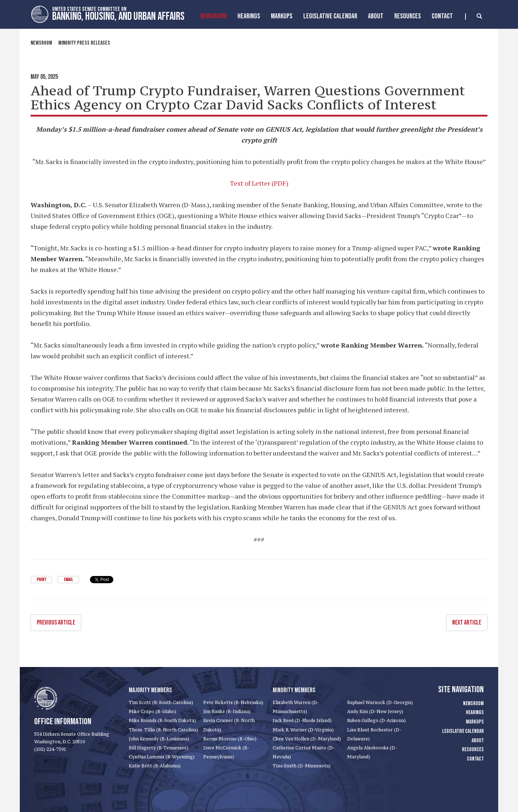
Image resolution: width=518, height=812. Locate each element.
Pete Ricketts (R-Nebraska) (233, 702)
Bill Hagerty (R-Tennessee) (159, 748)
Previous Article (56, 623)
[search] (474, 17)
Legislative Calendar (330, 16)
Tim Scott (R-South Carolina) (161, 702)
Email (68, 580)
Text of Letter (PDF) (259, 183)
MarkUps (282, 16)
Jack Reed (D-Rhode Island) (302, 720)
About (376, 16)
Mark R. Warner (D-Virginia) (303, 730)
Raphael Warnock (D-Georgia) (380, 702)
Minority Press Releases (84, 43)
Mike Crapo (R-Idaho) (153, 711)
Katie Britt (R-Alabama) (155, 766)
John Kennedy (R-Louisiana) (159, 739)
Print (42, 580)
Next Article (467, 623)
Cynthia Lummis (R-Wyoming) (162, 757)
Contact (442, 16)
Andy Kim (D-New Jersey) (375, 711)
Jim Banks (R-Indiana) (227, 711)
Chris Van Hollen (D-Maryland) (307, 739)
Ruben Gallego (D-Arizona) (376, 720)
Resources (408, 16)
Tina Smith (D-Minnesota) (302, 766)
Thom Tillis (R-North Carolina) (163, 730)
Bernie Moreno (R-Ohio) (230, 739)
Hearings (249, 16)
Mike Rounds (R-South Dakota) (162, 720)
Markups (475, 722)
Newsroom (213, 16)
